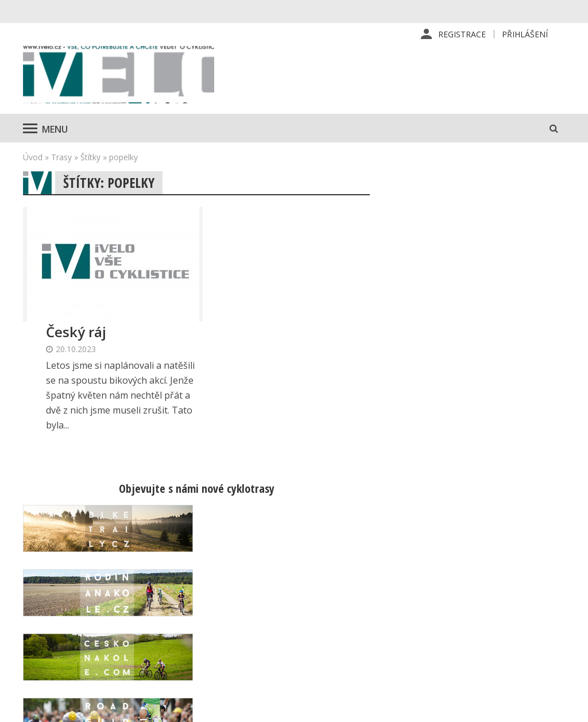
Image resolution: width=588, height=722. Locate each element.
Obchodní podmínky (367, 645)
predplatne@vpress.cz (239, 649)
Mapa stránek (485, 608)
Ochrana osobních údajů (375, 663)
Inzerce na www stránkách (380, 627)
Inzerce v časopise (365, 608)
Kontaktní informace (498, 590)
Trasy (61, 158)
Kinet (554, 707)
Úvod (33, 158)
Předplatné (350, 590)
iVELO (121, 75)
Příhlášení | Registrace (503, 572)
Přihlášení (525, 34)
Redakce (345, 572)
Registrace (462, 34)
